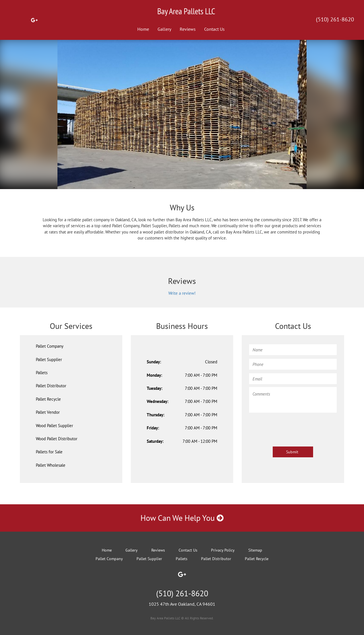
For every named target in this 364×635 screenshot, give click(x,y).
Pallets (42, 373)
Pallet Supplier (49, 360)
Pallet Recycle (48, 399)
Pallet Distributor (51, 386)
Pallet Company (50, 346)
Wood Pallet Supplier (54, 426)
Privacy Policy (223, 550)
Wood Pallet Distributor (57, 439)
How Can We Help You (182, 518)
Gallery (164, 29)
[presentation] (292, 427)
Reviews (188, 29)
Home (143, 29)
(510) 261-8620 (335, 19)
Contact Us (214, 29)
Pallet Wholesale (51, 465)
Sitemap (255, 550)
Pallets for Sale (49, 452)
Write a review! (182, 293)
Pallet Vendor (48, 412)
